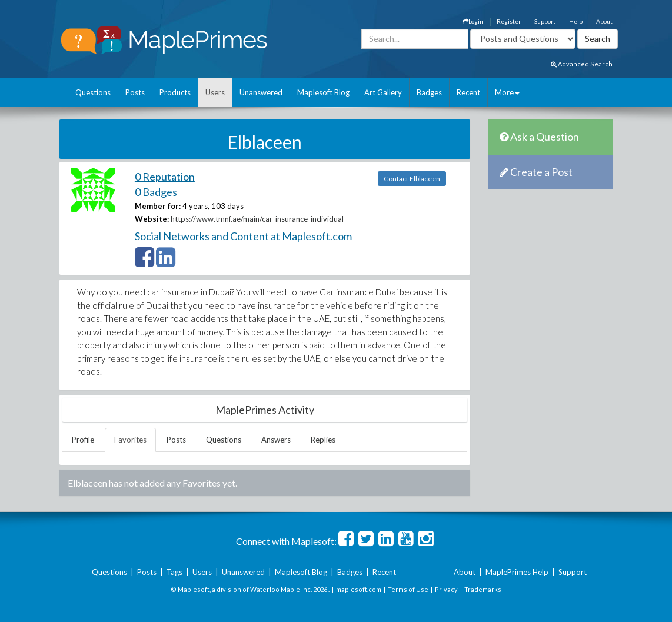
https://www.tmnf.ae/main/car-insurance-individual (257, 219)
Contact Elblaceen (412, 179)
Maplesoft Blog (323, 92)
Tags (174, 572)
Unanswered (261, 92)
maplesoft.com (359, 589)
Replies (323, 440)
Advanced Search (582, 64)
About (604, 21)
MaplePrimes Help (517, 572)
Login (473, 21)
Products (175, 92)
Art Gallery (383, 92)
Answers (276, 440)
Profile (83, 440)
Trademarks (483, 589)
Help (576, 21)
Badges (429, 92)
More (507, 92)
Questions (93, 92)
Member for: (158, 206)
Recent (468, 92)
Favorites (130, 440)
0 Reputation (165, 177)
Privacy (446, 589)
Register (509, 21)
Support (545, 21)
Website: (152, 219)
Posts (135, 92)
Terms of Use (408, 589)
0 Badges (156, 192)
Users (215, 92)
